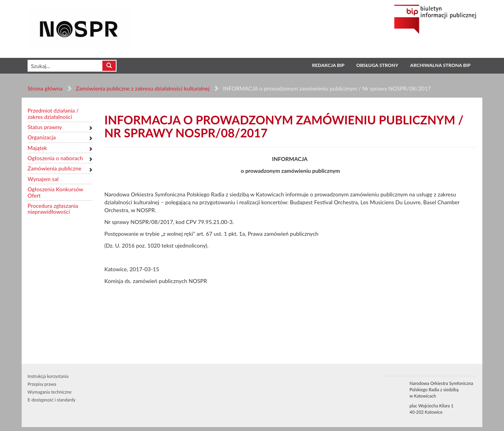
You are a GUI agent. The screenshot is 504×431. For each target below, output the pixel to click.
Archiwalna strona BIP (440, 65)
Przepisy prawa (42, 384)
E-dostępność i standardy (52, 400)
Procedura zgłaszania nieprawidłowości (53, 209)
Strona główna (45, 88)
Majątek (37, 148)
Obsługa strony (377, 65)
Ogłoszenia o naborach (55, 158)
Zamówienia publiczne (55, 168)
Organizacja (42, 137)
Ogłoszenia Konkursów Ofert (55, 192)
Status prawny (45, 127)
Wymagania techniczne (50, 392)
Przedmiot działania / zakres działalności (53, 114)
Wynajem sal (43, 179)
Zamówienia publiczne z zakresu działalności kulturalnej (143, 88)
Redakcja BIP (328, 65)
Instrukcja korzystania (48, 376)
